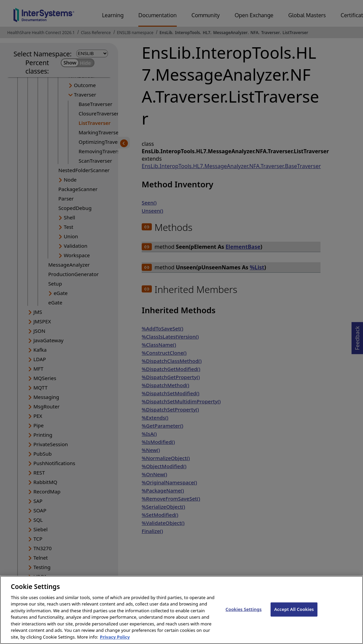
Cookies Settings (244, 615)
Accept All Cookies (294, 615)
